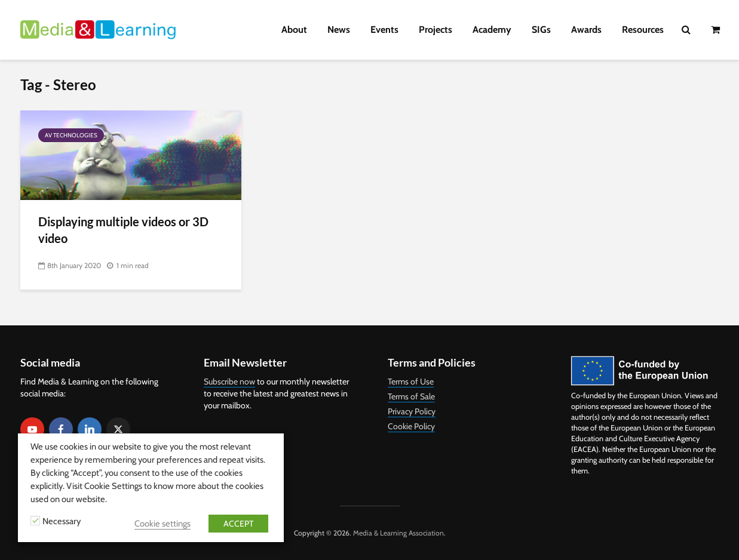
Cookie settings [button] (162, 524)
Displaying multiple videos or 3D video (123, 230)
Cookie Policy (411, 426)
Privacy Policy (412, 411)
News (339, 30)
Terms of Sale (411, 396)
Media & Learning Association (398, 533)
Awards (586, 30)
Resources (643, 30)
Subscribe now (229, 381)
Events (384, 30)
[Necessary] (35, 521)
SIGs (541, 30)
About (294, 30)
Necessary (62, 521)
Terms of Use (411, 381)
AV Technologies (71, 135)
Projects (436, 30)
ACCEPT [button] (238, 524)
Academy (492, 30)
